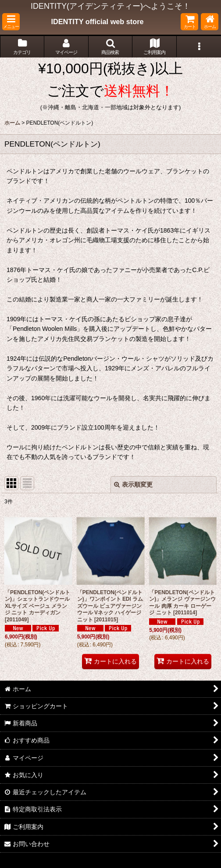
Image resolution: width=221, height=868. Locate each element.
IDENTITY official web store (97, 22)
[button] (11, 22)
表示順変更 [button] (133, 484)
